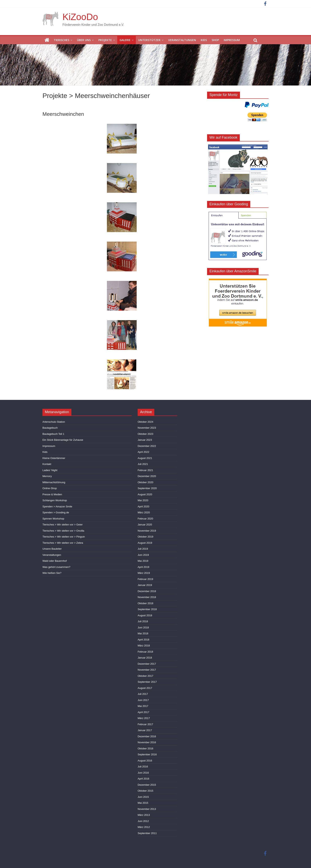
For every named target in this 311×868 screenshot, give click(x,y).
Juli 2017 (143, 694)
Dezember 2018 (147, 591)
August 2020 (145, 494)
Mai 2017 (143, 706)
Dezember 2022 (147, 446)
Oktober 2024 (145, 422)
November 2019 (147, 531)
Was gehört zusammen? (56, 567)
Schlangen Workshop (55, 500)
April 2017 (144, 712)
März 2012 (144, 827)
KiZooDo (80, 17)
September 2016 (147, 754)
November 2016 (147, 742)
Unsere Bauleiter (52, 549)
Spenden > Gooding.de (56, 512)
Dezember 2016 (147, 736)
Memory (47, 476)
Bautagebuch (50, 428)
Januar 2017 (145, 730)
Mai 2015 (143, 803)
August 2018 (145, 615)
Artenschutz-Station (54, 422)
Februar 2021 (145, 470)
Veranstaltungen (182, 40)
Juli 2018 (143, 621)
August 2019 (145, 543)
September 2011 (147, 833)
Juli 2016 (143, 767)
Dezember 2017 (147, 664)
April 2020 (144, 506)
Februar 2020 (145, 519)
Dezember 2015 (147, 785)
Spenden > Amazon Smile (57, 506)
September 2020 (147, 488)
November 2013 (147, 809)
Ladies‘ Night (50, 470)
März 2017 (144, 718)
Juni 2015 (143, 797)
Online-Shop (50, 488)
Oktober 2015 (145, 791)
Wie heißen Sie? (52, 573)
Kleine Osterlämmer (54, 458)
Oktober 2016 (145, 748)
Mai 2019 (143, 561)
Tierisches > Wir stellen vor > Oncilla (63, 531)
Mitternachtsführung (54, 482)
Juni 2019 (143, 555)
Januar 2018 (145, 658)
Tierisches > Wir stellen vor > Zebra (63, 543)
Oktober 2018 (145, 603)
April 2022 (144, 452)
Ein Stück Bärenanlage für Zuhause (63, 440)
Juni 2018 (143, 627)
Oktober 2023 (145, 434)
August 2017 (145, 688)
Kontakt (47, 464)
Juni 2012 (143, 821)
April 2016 (144, 779)
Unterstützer (149, 40)
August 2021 (145, 458)
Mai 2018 (143, 633)
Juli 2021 (143, 464)
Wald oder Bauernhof (55, 561)
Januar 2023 (145, 440)
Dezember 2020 (147, 476)
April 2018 (144, 640)
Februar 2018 (145, 652)
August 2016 (145, 761)
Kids (204, 40)
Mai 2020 (143, 500)
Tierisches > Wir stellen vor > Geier (63, 525)
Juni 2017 (143, 700)
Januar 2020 (145, 525)
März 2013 (144, 815)
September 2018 (147, 609)
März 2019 (144, 573)
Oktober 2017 (145, 676)
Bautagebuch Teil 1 (53, 434)
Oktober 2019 (145, 537)
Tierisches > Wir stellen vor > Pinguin (64, 537)
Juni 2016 (143, 773)
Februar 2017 (145, 724)
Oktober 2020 (145, 482)
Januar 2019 (145, 585)
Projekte (105, 40)
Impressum (232, 40)
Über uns (84, 40)
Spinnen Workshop (53, 519)
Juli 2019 (143, 549)
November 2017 (147, 670)
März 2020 (144, 512)
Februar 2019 (145, 579)
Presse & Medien (52, 494)
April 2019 (144, 567)
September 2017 (147, 682)
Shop (215, 40)
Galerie (125, 40)
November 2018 (147, 597)
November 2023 (147, 428)
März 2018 (144, 646)
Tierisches (61, 40)
